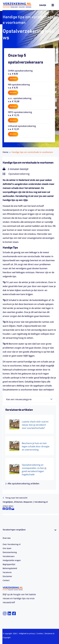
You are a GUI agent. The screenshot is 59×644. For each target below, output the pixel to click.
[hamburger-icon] (53, 5)
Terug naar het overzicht (15, 498)
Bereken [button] (13, 79)
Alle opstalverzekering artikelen (22, 484)
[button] (29, 535)
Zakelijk (43, 5)
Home (6, 152)
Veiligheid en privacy (27, 633)
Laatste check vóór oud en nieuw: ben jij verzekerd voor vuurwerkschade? (35, 425)
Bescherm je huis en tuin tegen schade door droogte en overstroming (36, 446)
